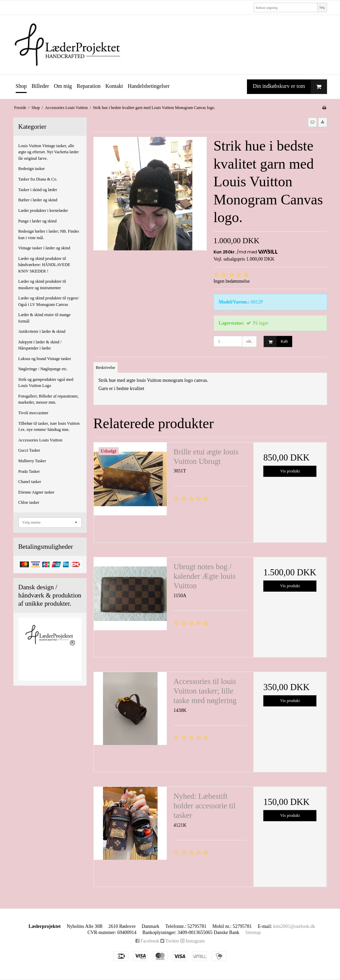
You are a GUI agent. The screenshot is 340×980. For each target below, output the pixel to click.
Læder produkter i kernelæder (43, 211)
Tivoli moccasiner (33, 413)
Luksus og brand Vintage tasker (45, 359)
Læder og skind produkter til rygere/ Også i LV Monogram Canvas (49, 301)
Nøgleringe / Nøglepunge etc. (43, 369)
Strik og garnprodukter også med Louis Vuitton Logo (46, 383)
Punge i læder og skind (38, 221)
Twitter (170, 941)
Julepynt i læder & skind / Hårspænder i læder (40, 345)
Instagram (193, 941)
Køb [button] (276, 341)
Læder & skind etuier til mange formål (45, 318)
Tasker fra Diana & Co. (38, 179)
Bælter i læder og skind (38, 200)
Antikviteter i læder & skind (42, 331)
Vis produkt (290, 471)
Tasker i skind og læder (38, 190)
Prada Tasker (29, 471)
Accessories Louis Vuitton (40, 440)
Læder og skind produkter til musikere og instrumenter (42, 284)
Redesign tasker (32, 169)
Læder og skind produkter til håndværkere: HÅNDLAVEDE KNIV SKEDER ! (45, 265)
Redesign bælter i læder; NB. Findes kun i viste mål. (49, 234)
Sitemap (253, 932)
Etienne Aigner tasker (36, 492)
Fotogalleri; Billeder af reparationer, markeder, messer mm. (49, 399)
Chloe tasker (29, 502)
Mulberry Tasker (32, 461)
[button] (312, 122)
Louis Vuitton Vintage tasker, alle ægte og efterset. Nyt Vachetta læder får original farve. (49, 152)
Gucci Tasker (29, 450)
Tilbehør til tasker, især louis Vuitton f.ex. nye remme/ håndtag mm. (49, 426)
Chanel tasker (30, 482)
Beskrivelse (106, 368)
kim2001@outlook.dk (294, 926)
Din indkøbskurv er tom (290, 87)
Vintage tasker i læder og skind (44, 248)
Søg (322, 7)
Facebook (147, 941)
